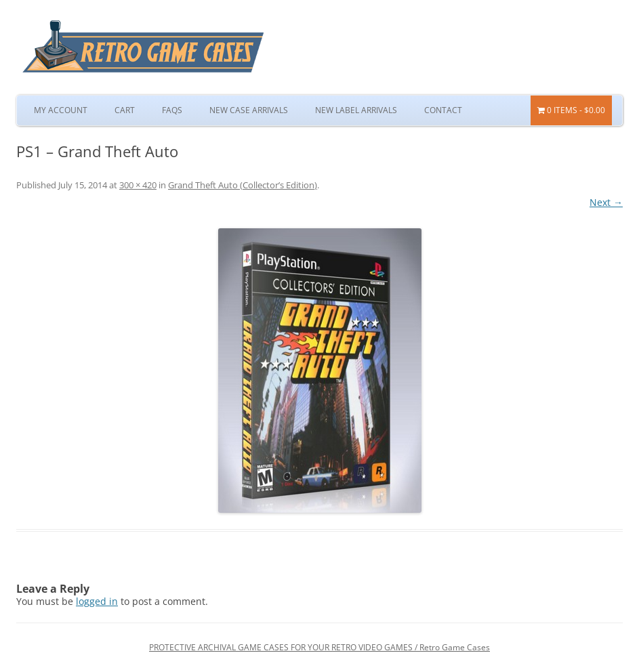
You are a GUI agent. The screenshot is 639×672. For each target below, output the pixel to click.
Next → (606, 202)
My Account (61, 110)
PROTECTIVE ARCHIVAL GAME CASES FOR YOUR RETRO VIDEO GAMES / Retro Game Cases (319, 647)
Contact (443, 110)
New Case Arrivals (249, 110)
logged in (97, 601)
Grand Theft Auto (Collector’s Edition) (243, 185)
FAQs (172, 110)
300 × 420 (138, 185)
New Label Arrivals (356, 110)
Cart (125, 110)
